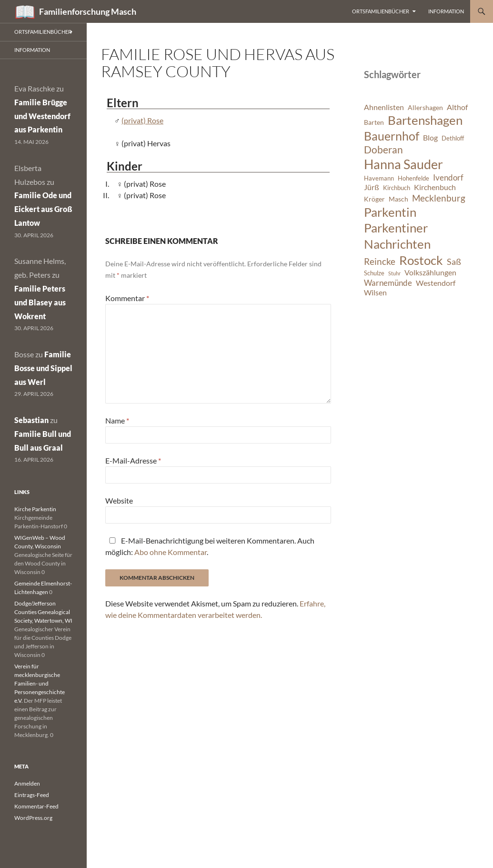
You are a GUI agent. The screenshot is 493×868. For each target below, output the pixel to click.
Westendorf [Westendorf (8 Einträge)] (436, 283)
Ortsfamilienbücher (381, 11)
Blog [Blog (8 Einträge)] (430, 138)
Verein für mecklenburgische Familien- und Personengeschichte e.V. (40, 683)
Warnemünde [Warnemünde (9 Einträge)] (388, 283)
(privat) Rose (142, 120)
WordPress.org (33, 818)
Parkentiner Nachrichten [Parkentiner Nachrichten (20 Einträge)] (397, 236)
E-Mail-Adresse (133, 460)
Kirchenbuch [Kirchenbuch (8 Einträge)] (435, 187)
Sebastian (31, 420)
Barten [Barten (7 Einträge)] (374, 122)
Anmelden (27, 783)
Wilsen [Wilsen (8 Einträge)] (375, 293)
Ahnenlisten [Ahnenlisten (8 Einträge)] (384, 107)
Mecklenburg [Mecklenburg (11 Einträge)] (439, 198)
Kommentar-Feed (36, 806)
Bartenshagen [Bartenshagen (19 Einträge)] (425, 120)
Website (119, 500)
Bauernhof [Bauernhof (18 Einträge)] (392, 136)
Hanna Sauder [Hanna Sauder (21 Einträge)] (403, 164)
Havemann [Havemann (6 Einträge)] (379, 178)
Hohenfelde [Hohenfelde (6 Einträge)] (413, 178)
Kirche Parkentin (35, 509)
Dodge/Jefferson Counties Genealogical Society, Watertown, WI (43, 612)
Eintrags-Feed (32, 795)
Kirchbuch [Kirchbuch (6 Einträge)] (397, 188)
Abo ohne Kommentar (171, 552)
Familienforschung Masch (88, 11)
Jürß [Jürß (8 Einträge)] (372, 187)
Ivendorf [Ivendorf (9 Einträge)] (448, 177)
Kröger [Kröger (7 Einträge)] (374, 199)
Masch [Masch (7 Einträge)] (398, 199)
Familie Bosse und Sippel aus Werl (43, 368)
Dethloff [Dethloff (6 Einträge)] (453, 138)
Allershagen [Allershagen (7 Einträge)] (425, 107)
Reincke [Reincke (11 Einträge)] (380, 261)
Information (446, 11)
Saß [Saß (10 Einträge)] (454, 262)
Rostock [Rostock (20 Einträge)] (421, 260)
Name (117, 420)
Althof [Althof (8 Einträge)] (457, 107)
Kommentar (127, 298)
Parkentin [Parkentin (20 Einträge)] (390, 212)
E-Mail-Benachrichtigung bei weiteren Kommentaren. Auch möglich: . (210, 546)
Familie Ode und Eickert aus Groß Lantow (43, 209)
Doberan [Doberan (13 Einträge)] (383, 150)
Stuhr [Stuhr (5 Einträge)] (394, 273)
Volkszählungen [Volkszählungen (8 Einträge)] (430, 273)
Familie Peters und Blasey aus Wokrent (40, 302)
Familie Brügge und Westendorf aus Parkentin (42, 116)
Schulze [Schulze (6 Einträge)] (374, 273)
